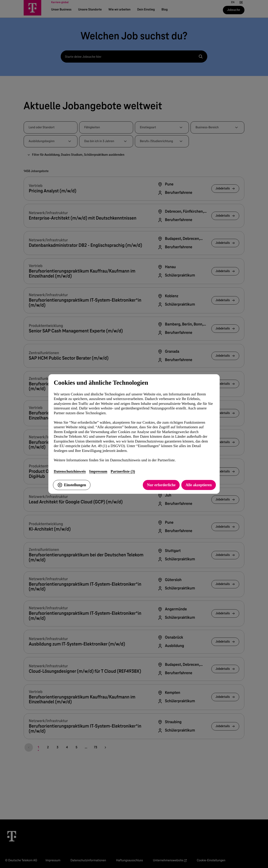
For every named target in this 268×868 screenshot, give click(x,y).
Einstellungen (72, 485)
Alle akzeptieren (199, 485)
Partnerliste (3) (123, 471)
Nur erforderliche (161, 485)
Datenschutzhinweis (70, 471)
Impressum (98, 471)
